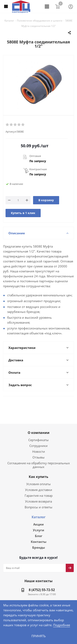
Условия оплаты (38, 475)
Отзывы (38, 452)
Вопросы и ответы (38, 499)
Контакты (39, 534)
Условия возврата (38, 493)
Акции (38, 516)
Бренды (39, 540)
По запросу (38, 161)
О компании (39, 428)
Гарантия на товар (38, 487)
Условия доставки (38, 481)
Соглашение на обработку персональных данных (39, 458)
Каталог (39, 509)
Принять (38, 636)
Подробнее (25, 625)
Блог (39, 528)
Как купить (38, 468)
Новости (38, 447)
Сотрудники (38, 441)
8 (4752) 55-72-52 (42, 582)
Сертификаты (39, 435)
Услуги (38, 522)
